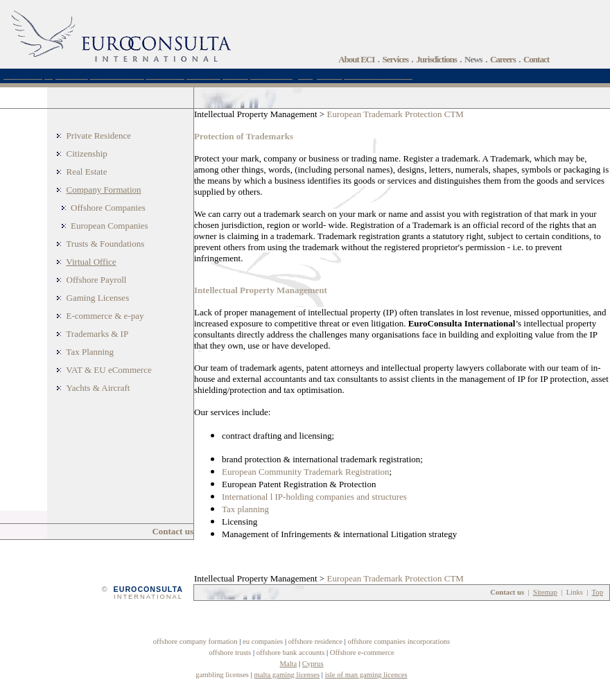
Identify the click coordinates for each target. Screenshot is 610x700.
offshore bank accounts (291, 653)
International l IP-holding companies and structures (314, 497)
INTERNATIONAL (148, 597)
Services (395, 59)
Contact (536, 59)
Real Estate (87, 172)
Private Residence (99, 135)
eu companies (263, 641)
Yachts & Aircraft (98, 388)
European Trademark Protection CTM (395, 114)
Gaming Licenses (98, 298)
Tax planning (245, 509)
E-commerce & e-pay (105, 316)
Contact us (173, 531)
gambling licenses (222, 675)
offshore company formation (195, 641)
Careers (503, 59)
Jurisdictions (436, 59)
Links (575, 592)
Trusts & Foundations (105, 244)
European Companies (110, 226)
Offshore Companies (108, 208)
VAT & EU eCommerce (108, 370)
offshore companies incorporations (399, 641)
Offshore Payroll (97, 280)
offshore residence (315, 641)
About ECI (356, 59)
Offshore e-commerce (362, 653)
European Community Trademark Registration (306, 472)
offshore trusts (230, 653)
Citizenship (87, 154)
